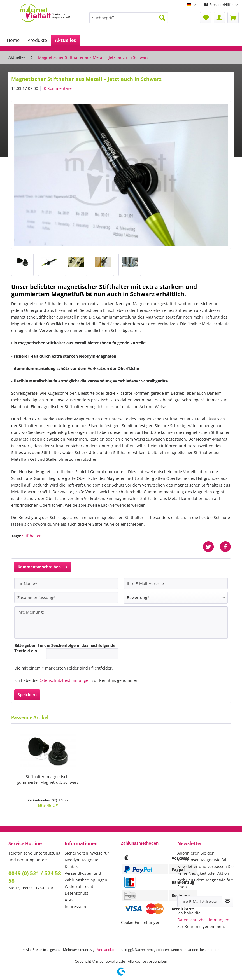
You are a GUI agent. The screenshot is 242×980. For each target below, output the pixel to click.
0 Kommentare (58, 88)
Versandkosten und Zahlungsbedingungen (86, 877)
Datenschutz (76, 893)
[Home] (13, 40)
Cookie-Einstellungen (141, 922)
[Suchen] (162, 18)
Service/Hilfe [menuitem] (219, 5)
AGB (69, 900)
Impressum (75, 907)
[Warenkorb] (233, 18)
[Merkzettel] (206, 18)
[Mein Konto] (219, 18)
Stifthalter (32, 536)
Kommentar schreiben (43, 566)
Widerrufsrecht (79, 886)
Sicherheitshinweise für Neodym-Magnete (87, 856)
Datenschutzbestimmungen (65, 680)
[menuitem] (129, 20)
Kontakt (72, 866)
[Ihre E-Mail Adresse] (200, 901)
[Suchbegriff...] (129, 18)
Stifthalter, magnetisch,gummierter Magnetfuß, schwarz (48, 779)
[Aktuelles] (65, 40)
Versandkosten (109, 950)
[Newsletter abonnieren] (228, 901)
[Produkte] (37, 40)
